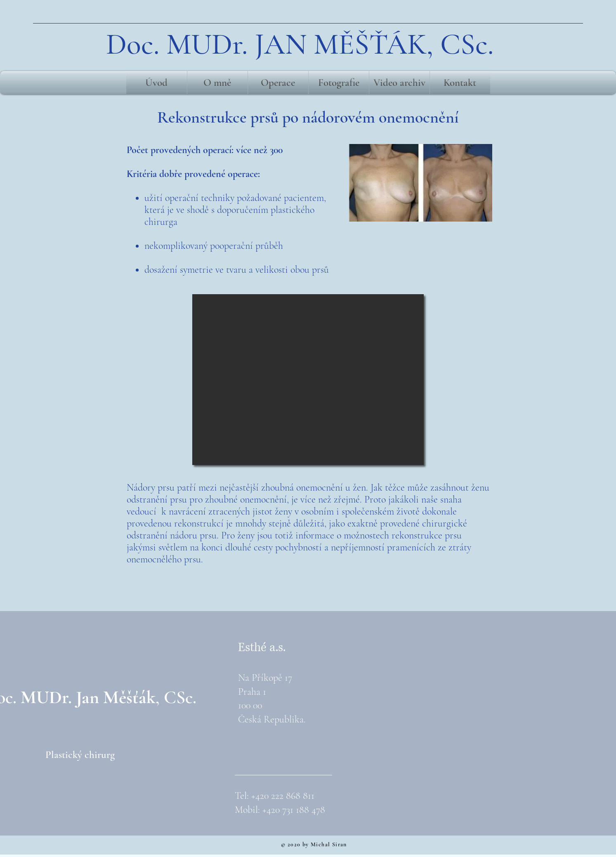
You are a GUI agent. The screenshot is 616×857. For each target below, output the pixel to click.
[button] (308, 380)
